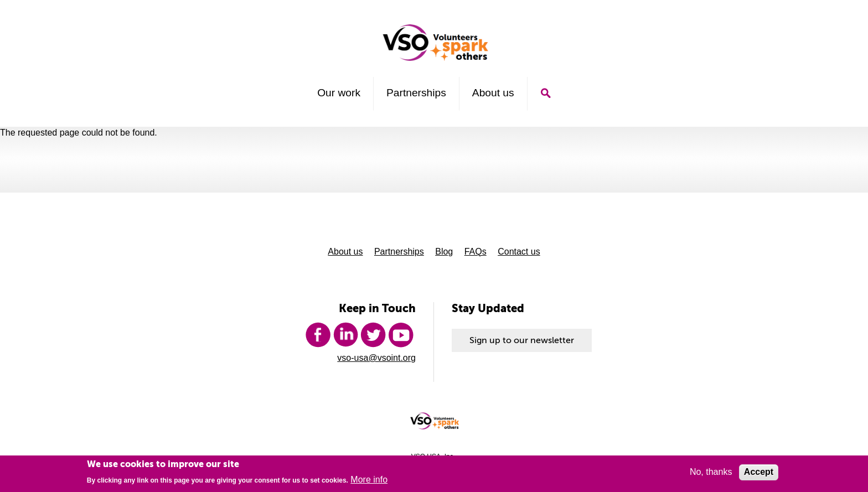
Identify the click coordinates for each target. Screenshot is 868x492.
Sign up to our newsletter (522, 340)
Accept (759, 473)
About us (493, 93)
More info (369, 481)
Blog (444, 252)
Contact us (519, 252)
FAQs (476, 252)
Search (546, 93)
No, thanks (711, 473)
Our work (339, 93)
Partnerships (416, 93)
